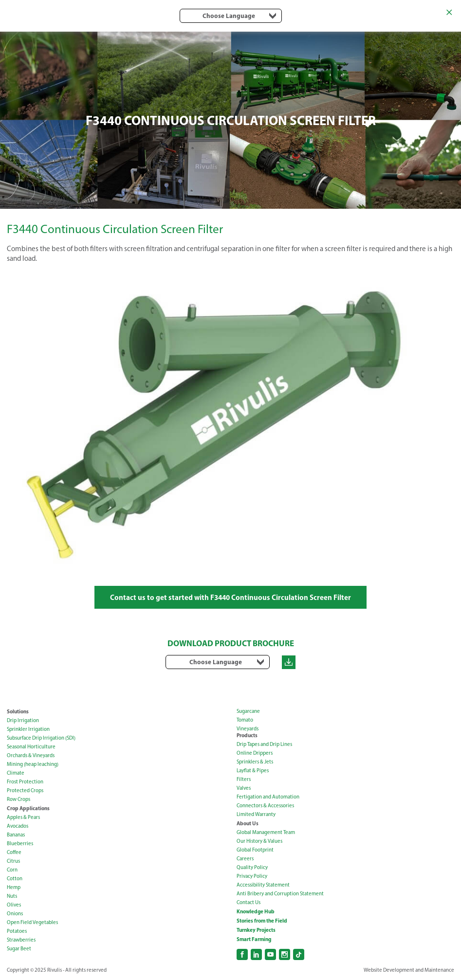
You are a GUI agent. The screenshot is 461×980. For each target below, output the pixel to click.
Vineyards (248, 729)
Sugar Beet (19, 949)
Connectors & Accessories (265, 806)
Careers (245, 859)
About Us (248, 823)
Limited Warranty (256, 814)
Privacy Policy (252, 876)
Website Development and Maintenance (409, 970)
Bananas (16, 835)
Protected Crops (25, 790)
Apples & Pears (23, 817)
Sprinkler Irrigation (28, 729)
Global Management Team (266, 832)
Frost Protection (25, 782)
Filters (244, 779)
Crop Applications (28, 808)
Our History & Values (259, 841)
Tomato (245, 720)
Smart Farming (254, 939)
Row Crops (18, 799)
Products (247, 735)
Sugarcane (248, 711)
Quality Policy (252, 867)
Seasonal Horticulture (31, 747)
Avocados (18, 826)
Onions (15, 914)
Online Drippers (255, 753)
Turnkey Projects (256, 930)
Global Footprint (255, 850)
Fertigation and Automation (268, 797)
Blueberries (20, 844)
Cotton (15, 879)
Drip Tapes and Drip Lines (264, 744)
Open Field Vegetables (32, 922)
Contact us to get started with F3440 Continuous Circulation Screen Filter (230, 597)
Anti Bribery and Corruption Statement (280, 894)
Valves (244, 788)
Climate (16, 773)
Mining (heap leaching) (33, 764)
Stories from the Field (262, 921)
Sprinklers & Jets (255, 762)
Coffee (14, 852)
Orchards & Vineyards (31, 755)
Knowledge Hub (256, 911)
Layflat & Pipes (253, 771)
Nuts (12, 896)
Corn (12, 870)
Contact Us (249, 902)
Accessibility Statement (263, 885)
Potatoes (17, 931)
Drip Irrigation (23, 720)
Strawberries (21, 940)
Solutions (18, 711)
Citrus (13, 861)
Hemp (14, 887)
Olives (14, 905)
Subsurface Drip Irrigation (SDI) (41, 738)
